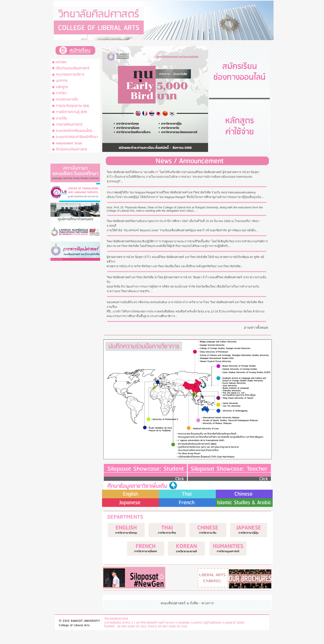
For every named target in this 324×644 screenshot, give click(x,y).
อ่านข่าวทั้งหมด (256, 328)
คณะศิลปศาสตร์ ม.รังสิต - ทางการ (187, 603)
